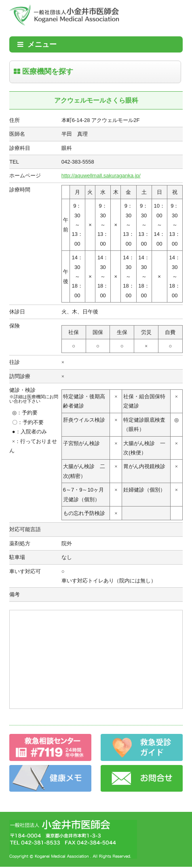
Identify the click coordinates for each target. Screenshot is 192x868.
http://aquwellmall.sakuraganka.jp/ (101, 175)
